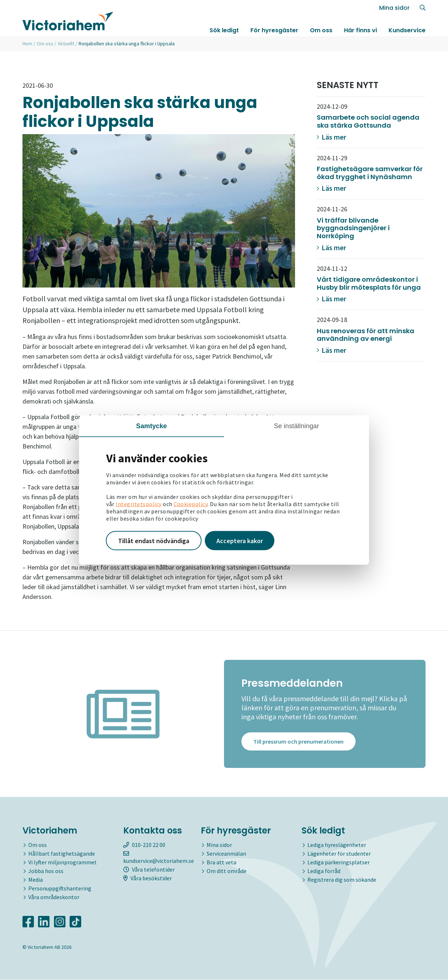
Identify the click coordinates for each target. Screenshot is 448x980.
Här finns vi (360, 30)
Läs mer (331, 137)
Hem (27, 44)
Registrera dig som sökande (342, 880)
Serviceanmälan (226, 854)
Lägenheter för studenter (339, 854)
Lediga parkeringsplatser (339, 863)
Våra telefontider (149, 870)
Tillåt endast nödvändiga (154, 540)
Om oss (321, 30)
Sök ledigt (224, 30)
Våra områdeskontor (54, 897)
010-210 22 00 (144, 845)
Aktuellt (66, 44)
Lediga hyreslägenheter (337, 845)
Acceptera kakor (240, 540)
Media (36, 880)
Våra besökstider (148, 878)
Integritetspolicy (139, 504)
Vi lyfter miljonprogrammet (63, 863)
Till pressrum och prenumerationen (298, 742)
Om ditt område (227, 871)
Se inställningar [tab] (297, 426)
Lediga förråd (324, 871)
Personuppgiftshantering (60, 889)
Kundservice (407, 30)
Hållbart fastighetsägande (62, 854)
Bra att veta (221, 863)
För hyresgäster (274, 30)
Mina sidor (394, 8)
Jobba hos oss (46, 871)
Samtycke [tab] (152, 426)
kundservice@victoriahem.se (159, 858)
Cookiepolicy (190, 504)
